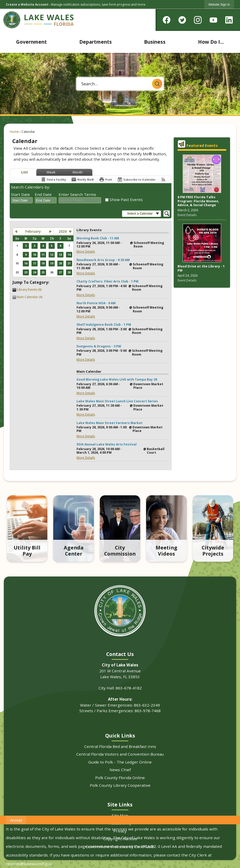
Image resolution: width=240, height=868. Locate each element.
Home (14, 132)
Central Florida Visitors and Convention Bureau (120, 754)
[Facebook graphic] (167, 19)
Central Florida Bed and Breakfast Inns (120, 746)
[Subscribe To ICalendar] (136, 179)
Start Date (20, 194)
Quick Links (120, 736)
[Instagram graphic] (198, 19)
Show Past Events (126, 200)
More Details (86, 251)
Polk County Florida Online (120, 778)
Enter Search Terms (77, 194)
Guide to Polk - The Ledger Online (120, 762)
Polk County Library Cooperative (120, 785)
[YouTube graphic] (213, 19)
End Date (43, 194)
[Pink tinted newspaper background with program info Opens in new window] (202, 174)
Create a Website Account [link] (27, 4)
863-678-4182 (129, 688)
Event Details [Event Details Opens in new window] (187, 215)
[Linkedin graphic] (229, 19)
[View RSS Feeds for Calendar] (163, 179)
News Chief (120, 770)
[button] (157, 84)
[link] (219, 4)
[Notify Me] (83, 179)
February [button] (33, 231)
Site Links (120, 805)
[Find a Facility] (53, 179)
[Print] (106, 179)
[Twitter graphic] (182, 19)
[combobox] (22, 200)
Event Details (187, 280)
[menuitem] (32, 42)
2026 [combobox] (63, 231)
